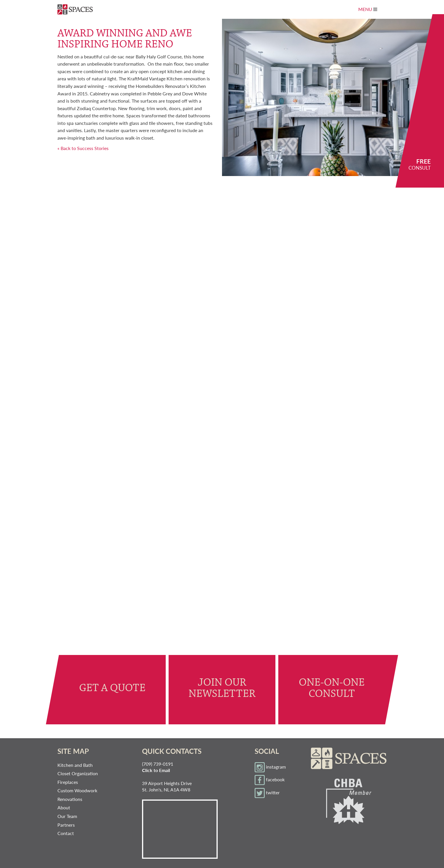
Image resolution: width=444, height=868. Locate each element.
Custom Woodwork (77, 790)
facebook (270, 780)
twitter (267, 793)
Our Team (67, 816)
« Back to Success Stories (83, 148)
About (64, 807)
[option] (333, 97)
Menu (372, 11)
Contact (66, 833)
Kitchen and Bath (75, 765)
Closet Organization (78, 773)
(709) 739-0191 (158, 764)
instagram (270, 767)
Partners (66, 825)
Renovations (70, 799)
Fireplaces (68, 782)
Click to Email (156, 770)
